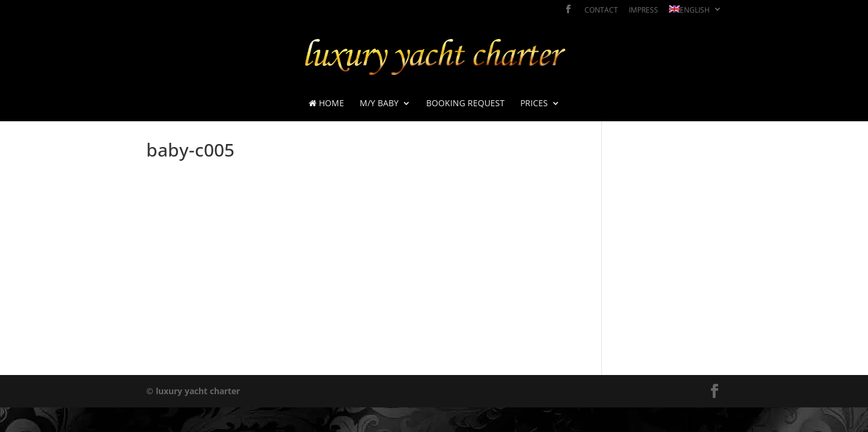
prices (534, 104)
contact (601, 11)
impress (644, 11)
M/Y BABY (379, 104)
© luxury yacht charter (193, 391)
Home (326, 104)
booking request (465, 104)
